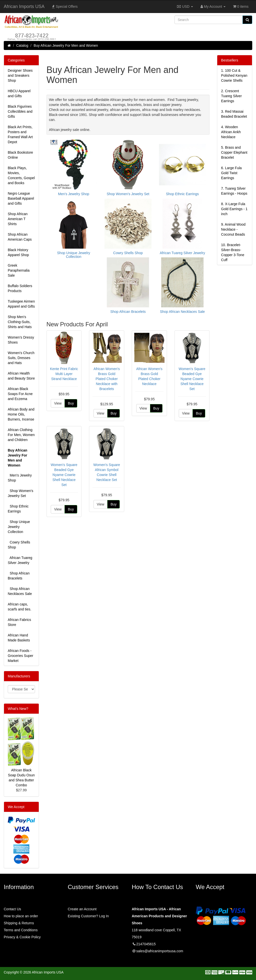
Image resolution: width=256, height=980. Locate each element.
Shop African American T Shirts (18, 219)
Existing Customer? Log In (88, 916)
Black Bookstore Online (20, 155)
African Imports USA (24, 6)
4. (231, 132)
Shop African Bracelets (19, 576)
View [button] (58, 403)
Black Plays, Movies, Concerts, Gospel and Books (21, 175)
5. (234, 152)
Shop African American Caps (20, 237)
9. (233, 229)
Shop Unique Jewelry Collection (19, 527)
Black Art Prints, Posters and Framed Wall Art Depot (20, 134)
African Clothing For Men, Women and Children (21, 435)
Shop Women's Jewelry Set (20, 493)
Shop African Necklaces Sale (20, 591)
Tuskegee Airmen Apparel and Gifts (21, 304)
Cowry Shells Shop (19, 545)
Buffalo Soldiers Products (20, 288)
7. (234, 191)
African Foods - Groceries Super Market (20, 656)
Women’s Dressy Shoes (21, 340)
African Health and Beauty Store (21, 376)
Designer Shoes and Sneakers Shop (20, 75)
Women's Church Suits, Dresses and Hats (21, 358)
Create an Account (82, 909)
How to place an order (21, 916)
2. (231, 96)
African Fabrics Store (19, 622)
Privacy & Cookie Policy (22, 937)
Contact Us (12, 909)
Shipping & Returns (19, 923)
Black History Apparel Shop (18, 252)
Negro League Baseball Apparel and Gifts (21, 198)
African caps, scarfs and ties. (19, 607)
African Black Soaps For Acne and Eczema (20, 394)
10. (233, 252)
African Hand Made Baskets (19, 638)
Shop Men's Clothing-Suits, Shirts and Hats (20, 322)
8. (234, 209)
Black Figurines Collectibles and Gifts (20, 111)
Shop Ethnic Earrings (18, 509)
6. (231, 173)
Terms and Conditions (21, 930)
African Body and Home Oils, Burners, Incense (21, 414)
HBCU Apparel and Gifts (19, 93)
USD (185, 6)
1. (234, 75)
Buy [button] (71, 403)
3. (234, 114)
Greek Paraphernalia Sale (19, 270)
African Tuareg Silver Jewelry (20, 560)
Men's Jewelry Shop (20, 478)
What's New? (18, 709)
